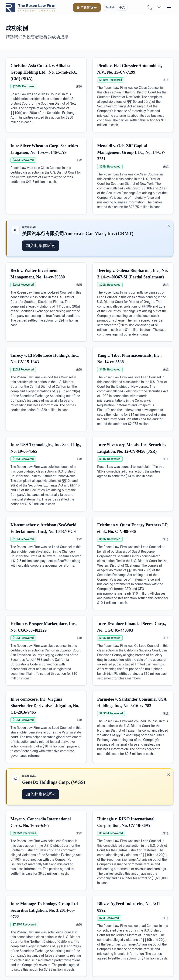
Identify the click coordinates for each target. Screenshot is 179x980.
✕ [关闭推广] (169, 226)
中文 (122, 7)
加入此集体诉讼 (41, 245)
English (110, 7)
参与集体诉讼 (87, 7)
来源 (79, 86)
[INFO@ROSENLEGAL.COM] (159, 7)
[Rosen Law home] (31, 7)
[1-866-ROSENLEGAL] (150, 7)
